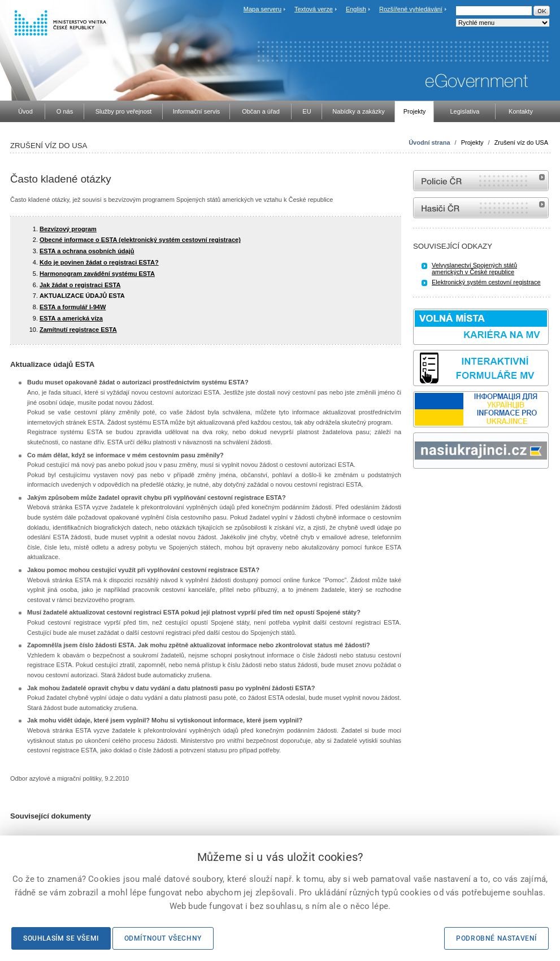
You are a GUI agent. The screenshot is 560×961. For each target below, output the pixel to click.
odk (419, 490)
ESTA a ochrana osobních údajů (87, 251)
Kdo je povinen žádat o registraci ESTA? (99, 262)
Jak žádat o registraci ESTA (80, 285)
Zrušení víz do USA (521, 142)
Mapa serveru (262, 9)
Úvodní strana (429, 142)
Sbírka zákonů (415, 490)
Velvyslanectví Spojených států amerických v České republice (474, 269)
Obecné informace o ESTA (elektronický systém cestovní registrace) (140, 240)
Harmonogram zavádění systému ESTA (97, 274)
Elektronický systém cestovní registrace (486, 282)
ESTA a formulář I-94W (73, 307)
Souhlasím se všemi (61, 938)
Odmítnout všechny (163, 938)
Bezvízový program (68, 229)
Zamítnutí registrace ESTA (78, 330)
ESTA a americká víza (71, 318)
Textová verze (314, 9)
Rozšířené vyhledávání (411, 9)
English (356, 9)
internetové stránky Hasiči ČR (481, 208)
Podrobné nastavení (496, 938)
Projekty (472, 142)
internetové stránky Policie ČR (481, 181)
